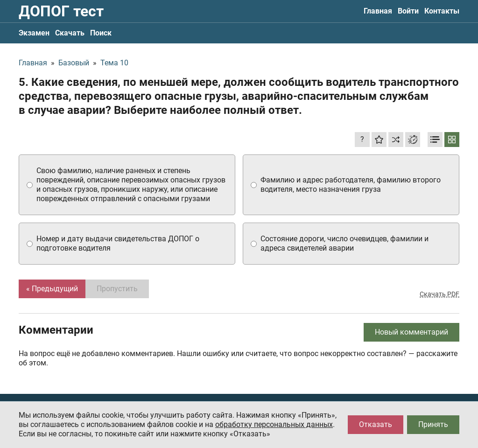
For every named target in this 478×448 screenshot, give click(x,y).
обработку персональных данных (274, 424)
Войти (408, 11)
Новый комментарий (411, 332)
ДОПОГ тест (61, 11)
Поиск (101, 33)
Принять (433, 424)
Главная (378, 11)
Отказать (376, 424)
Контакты (442, 11)
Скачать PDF (439, 294)
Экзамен (34, 33)
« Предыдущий (52, 289)
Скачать (70, 33)
